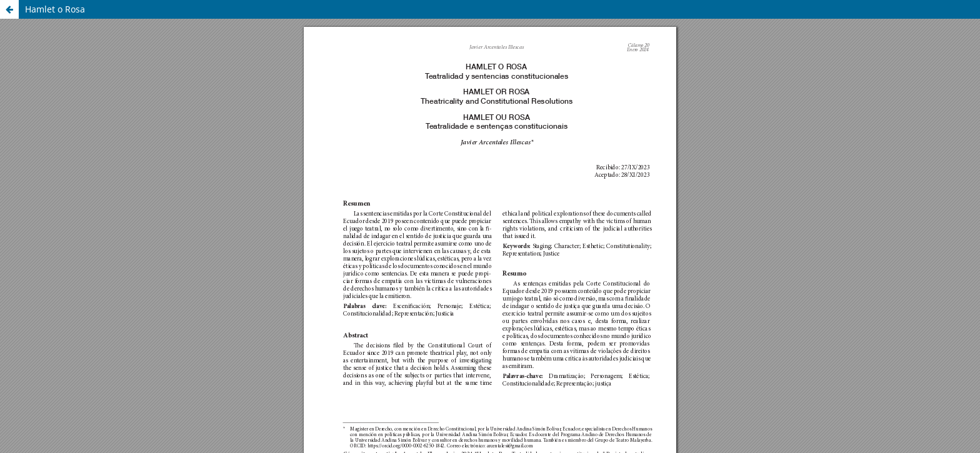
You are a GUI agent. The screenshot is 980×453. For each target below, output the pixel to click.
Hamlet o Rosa (55, 9)
